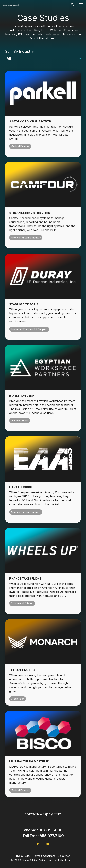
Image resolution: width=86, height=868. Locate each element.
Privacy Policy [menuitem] (23, 856)
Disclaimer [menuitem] (64, 856)
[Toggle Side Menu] (81, 3)
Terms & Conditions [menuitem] (44, 856)
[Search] (72, 4)
